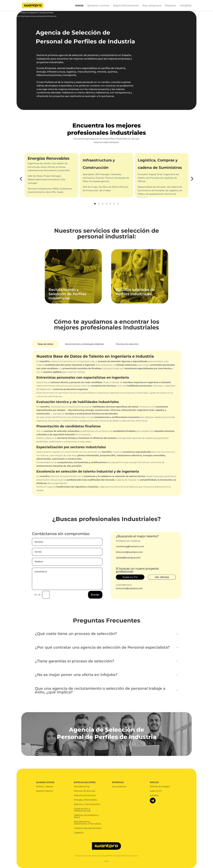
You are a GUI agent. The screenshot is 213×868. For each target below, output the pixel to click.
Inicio (79, 6)
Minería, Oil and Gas (85, 791)
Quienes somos (98, 6)
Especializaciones (126, 6)
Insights (186, 6)
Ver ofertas (162, 577)
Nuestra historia (44, 791)
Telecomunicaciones (85, 795)
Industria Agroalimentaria (88, 828)
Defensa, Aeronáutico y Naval (86, 816)
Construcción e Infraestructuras (82, 810)
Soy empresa (152, 6)
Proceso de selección (127, 344)
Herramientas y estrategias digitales (85, 344)
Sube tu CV (130, 577)
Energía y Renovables (85, 800)
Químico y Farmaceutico (87, 804)
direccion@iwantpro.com (129, 552)
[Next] (192, 179)
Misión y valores (45, 787)
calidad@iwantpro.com (128, 558)
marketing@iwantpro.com (130, 546)
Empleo (171, 6)
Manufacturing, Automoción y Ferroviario (87, 823)
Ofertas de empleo (160, 787)
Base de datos (46, 344)
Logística (79, 833)
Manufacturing (82, 787)
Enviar (95, 595)
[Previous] (21, 179)
